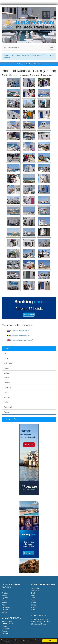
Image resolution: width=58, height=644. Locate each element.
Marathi (7, 378)
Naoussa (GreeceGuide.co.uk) (20, 340)
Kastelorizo (35, 591)
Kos (3, 605)
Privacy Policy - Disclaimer (41, 622)
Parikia (6, 402)
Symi (33, 595)
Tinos (33, 600)
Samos (4, 603)
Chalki (33, 593)
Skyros (33, 605)
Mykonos (5, 598)
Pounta (6, 412)
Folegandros (35, 588)
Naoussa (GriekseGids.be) (19, 335)
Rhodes (5, 593)
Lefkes (6, 373)
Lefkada (5, 610)
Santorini (5, 595)
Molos (6, 392)
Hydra (33, 610)
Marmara (7, 383)
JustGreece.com (11, 48)
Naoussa (42, 55)
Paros (34, 55)
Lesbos (4, 612)
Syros (33, 598)
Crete (4, 591)
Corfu (4, 600)
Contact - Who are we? (39, 619)
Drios (6, 358)
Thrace (4, 631)
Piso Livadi (8, 407)
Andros (33, 603)
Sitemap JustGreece (38, 624)
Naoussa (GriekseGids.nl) (18, 331)
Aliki (5, 353)
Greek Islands (16, 55)
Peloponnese (7, 621)
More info (10, 642)
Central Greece (7, 624)
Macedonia (6, 629)
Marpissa (7, 388)
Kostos (6, 368)
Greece (6, 55)
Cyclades (27, 55)
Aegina (33, 607)
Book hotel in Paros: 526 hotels (29, 64)
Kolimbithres (8, 363)
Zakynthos (6, 607)
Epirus (4, 626)
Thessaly (5, 633)
